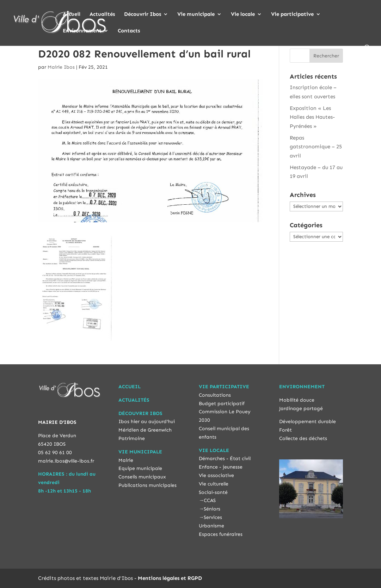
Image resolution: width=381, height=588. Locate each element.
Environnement (82, 31)
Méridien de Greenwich (145, 430)
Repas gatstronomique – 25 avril (316, 147)
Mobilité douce (297, 400)
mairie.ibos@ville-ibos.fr (66, 461)
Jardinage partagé (301, 408)
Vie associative (216, 475)
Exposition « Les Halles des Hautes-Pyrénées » (312, 117)
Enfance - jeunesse (221, 467)
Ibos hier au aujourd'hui (147, 422)
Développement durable (308, 422)
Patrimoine (132, 438)
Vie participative (292, 14)
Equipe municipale (140, 468)
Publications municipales (148, 485)
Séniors (212, 509)
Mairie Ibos (61, 67)
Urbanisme (211, 526)
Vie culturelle (214, 484)
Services (213, 517)
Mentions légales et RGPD (170, 578)
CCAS (210, 500)
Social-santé (213, 492)
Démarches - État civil (225, 459)
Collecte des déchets (303, 438)
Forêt (285, 430)
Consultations (215, 395)
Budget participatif (222, 404)
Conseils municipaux (142, 477)
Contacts (129, 31)
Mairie (126, 460)
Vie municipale (196, 14)
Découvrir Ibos (143, 14)
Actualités (102, 14)
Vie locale (243, 14)
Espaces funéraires (221, 534)
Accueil (72, 14)
